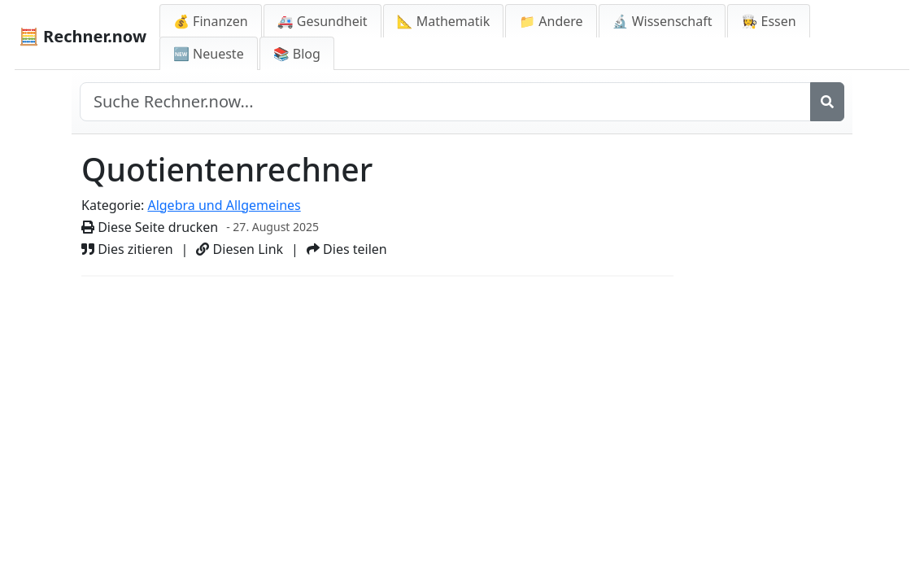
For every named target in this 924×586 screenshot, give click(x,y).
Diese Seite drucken (150, 227)
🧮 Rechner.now (83, 36)
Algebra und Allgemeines (224, 205)
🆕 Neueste (209, 54)
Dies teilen (347, 249)
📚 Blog (297, 54)
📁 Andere (551, 21)
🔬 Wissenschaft (662, 21)
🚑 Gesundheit (323, 21)
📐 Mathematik (444, 21)
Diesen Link (240, 249)
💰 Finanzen (211, 21)
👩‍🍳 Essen (768, 21)
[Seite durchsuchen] (445, 102)
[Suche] (827, 102)
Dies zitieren (127, 249)
